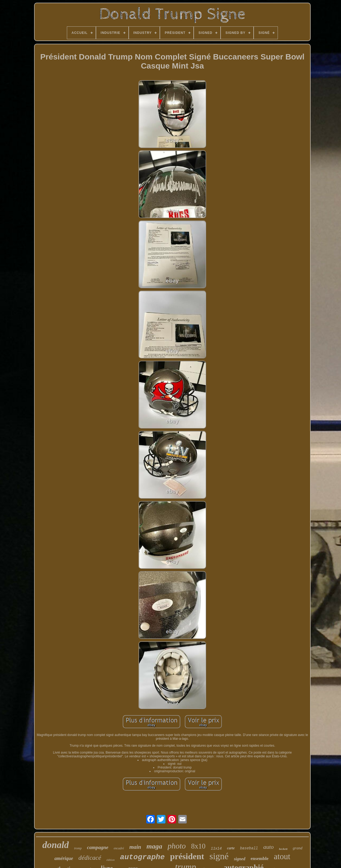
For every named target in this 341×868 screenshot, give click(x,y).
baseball (249, 848)
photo (177, 846)
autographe (142, 857)
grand (298, 848)
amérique (64, 858)
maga (154, 846)
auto (268, 847)
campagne (98, 847)
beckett (283, 849)
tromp (78, 848)
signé (219, 856)
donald (56, 845)
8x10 (198, 846)
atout (282, 856)
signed (240, 859)
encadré (119, 848)
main (135, 847)
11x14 (216, 848)
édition (111, 860)
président (187, 856)
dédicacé (90, 858)
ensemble (260, 859)
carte (231, 848)
